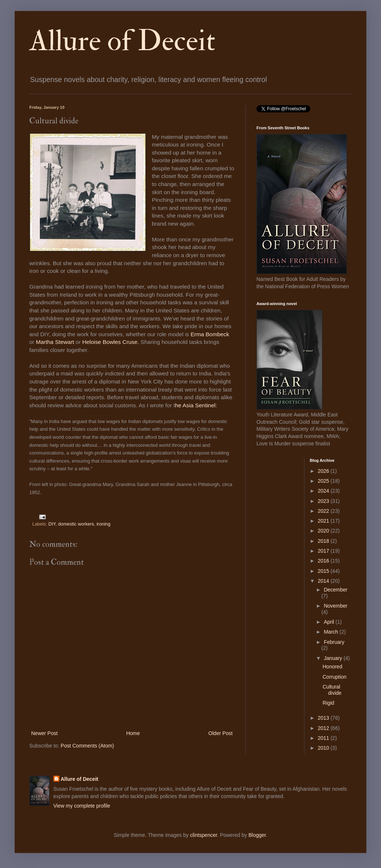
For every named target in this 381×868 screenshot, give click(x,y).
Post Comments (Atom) (87, 746)
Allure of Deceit (122, 41)
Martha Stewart (55, 342)
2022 (324, 511)
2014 (324, 581)
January (334, 658)
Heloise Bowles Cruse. (112, 342)
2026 (324, 471)
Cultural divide (332, 690)
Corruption (334, 677)
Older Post (221, 733)
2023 (324, 501)
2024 (324, 491)
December (336, 590)
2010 (324, 748)
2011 (324, 738)
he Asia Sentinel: (197, 405)
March (332, 632)
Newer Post (44, 733)
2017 (324, 551)
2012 (324, 728)
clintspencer (204, 835)
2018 (324, 541)
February (334, 642)
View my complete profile (82, 806)
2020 (324, 531)
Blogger (257, 835)
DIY (52, 524)
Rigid (328, 703)
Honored (332, 667)
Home (133, 733)
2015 (324, 571)
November (336, 606)
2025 (324, 481)
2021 (324, 521)
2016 (324, 561)
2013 (324, 718)
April (330, 622)
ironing (103, 524)
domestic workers (76, 524)
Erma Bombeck (210, 334)
